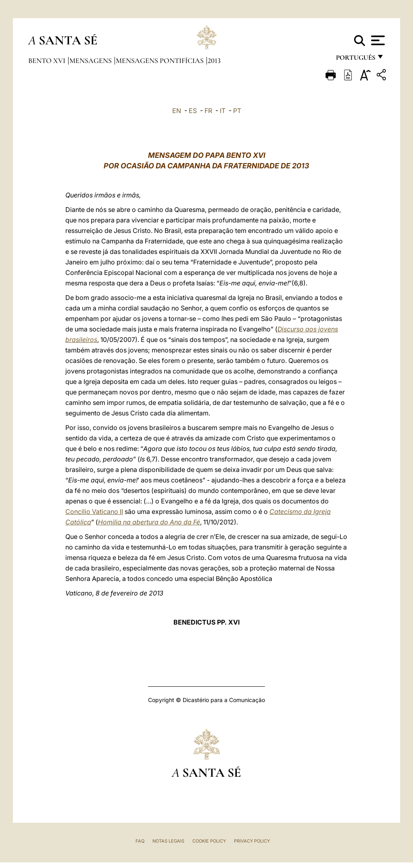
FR (208, 111)
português (355, 60)
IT (223, 111)
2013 (214, 61)
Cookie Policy (209, 841)
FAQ (140, 841)
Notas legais (168, 841)
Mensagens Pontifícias (161, 61)
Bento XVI (48, 61)
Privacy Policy (252, 841)
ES (193, 111)
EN (177, 111)
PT (237, 111)
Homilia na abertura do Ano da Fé (149, 522)
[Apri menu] (377, 40)
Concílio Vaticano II (94, 512)
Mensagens (91, 61)
